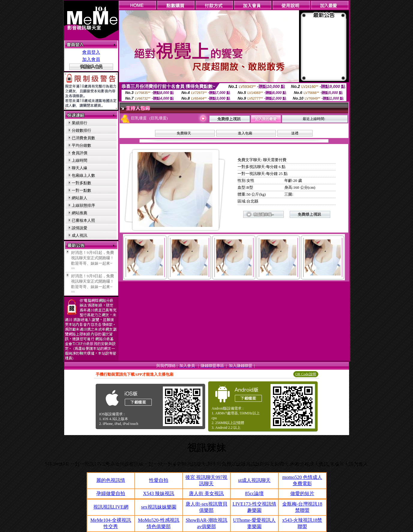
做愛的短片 (302, 493)
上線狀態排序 (83, 205)
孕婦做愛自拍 (111, 493)
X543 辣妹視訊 (159, 493)
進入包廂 (245, 133)
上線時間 (79, 160)
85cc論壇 (254, 493)
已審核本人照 (83, 220)
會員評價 (79, 153)
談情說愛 (79, 228)
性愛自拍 (159, 480)
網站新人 (79, 198)
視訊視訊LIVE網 (111, 507)
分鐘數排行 (81, 130)
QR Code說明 (306, 374)
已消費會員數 (83, 138)
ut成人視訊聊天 (254, 480)
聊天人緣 (79, 168)
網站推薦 (79, 213)
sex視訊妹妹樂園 (159, 507)
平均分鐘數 (81, 145)
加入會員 (91, 59)
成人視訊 (79, 235)
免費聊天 (184, 133)
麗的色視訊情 (111, 480)
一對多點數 (81, 183)
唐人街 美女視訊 (206, 493)
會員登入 (91, 52)
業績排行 (79, 123)
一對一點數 (81, 190)
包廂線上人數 (83, 175)
